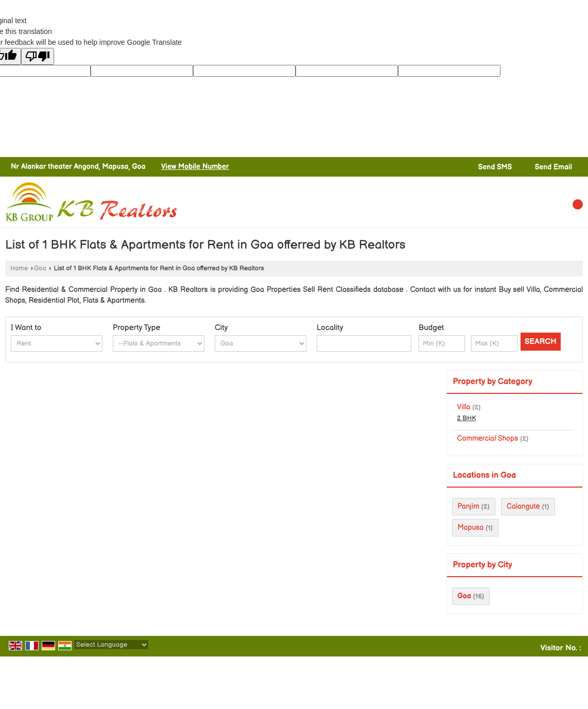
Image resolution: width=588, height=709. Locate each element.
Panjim (469, 506)
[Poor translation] (38, 56)
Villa (464, 407)
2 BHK (467, 418)
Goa (40, 269)
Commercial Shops (488, 438)
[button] (195, 167)
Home (19, 269)
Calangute (523, 506)
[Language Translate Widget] (111, 645)
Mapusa (471, 528)
